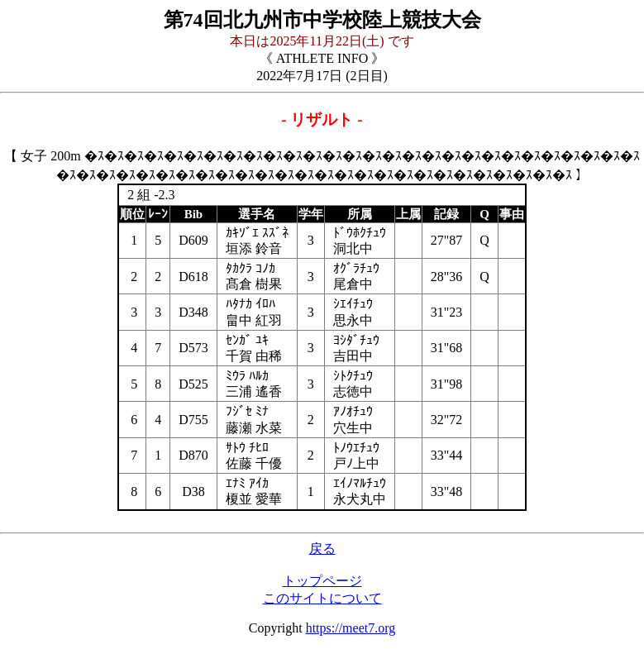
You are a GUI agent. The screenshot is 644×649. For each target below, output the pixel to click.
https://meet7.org (351, 628)
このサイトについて (322, 598)
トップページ (322, 581)
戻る (322, 549)
